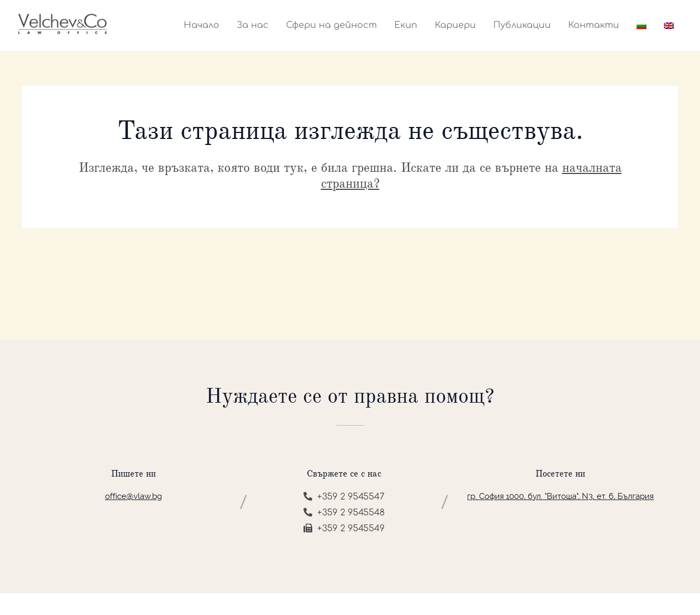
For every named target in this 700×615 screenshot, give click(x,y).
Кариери (455, 25)
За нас (253, 25)
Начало (202, 25)
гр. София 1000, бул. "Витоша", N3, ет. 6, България (560, 496)
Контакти (594, 25)
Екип (406, 25)
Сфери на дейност (331, 25)
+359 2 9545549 (344, 529)
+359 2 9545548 (344, 513)
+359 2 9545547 (344, 497)
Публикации (522, 25)
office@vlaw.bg (133, 496)
